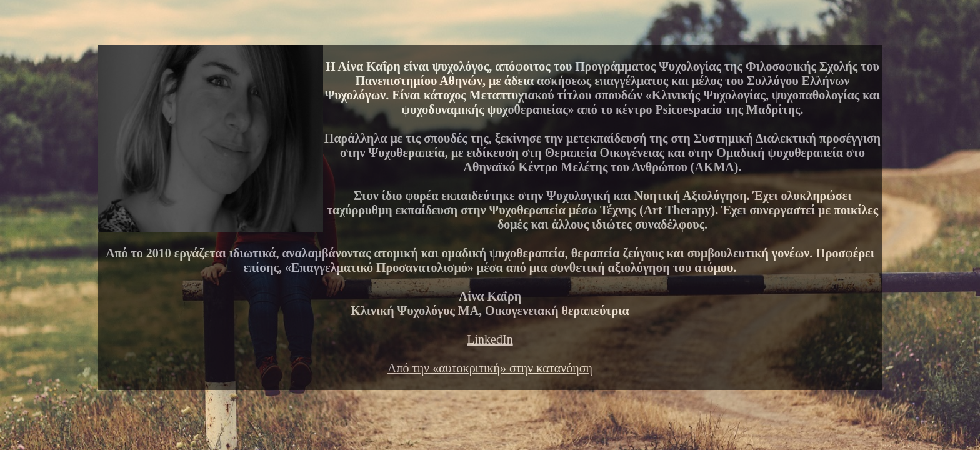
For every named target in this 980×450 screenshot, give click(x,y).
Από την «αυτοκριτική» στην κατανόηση (490, 368)
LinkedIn (490, 339)
